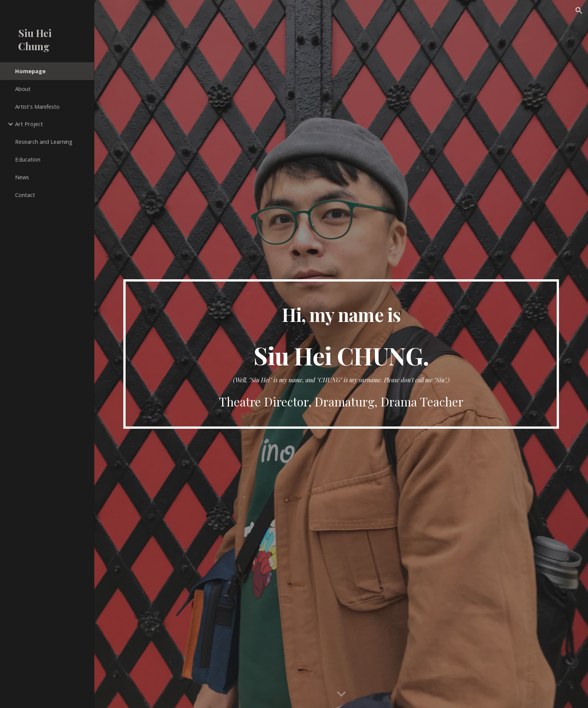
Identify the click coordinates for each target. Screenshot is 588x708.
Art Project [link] (29, 124)
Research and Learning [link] (44, 142)
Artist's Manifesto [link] (37, 106)
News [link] (22, 177)
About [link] (23, 89)
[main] (341, 354)
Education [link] (28, 159)
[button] (579, 11)
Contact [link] (25, 195)
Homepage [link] (30, 71)
